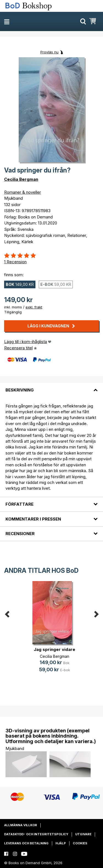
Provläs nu (49, 52)
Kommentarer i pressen (33, 519)
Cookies (80, 843)
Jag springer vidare (55, 649)
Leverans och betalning (26, 843)
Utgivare (83, 834)
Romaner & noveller (23, 192)
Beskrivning (20, 390)
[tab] (51, 387)
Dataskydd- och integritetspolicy (36, 834)
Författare (20, 504)
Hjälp (61, 843)
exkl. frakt (34, 307)
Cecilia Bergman (21, 179)
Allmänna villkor (21, 825)
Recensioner (20, 534)
